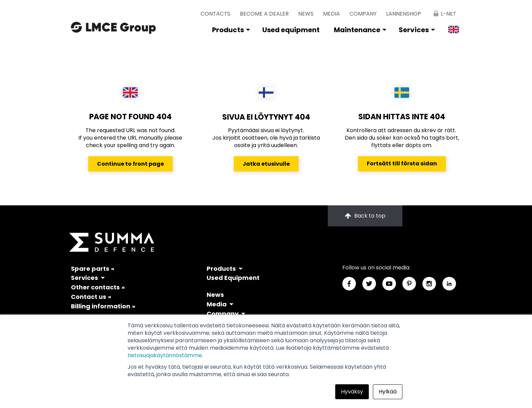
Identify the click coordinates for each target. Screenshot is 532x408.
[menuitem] (443, 11)
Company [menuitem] (363, 14)
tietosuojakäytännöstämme (165, 355)
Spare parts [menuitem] (90, 269)
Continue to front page (130, 164)
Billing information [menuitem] (101, 306)
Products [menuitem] (228, 30)
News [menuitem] (306, 14)
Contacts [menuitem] (215, 14)
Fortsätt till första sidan (402, 164)
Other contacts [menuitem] (95, 287)
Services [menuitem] (414, 30)
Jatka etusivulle (266, 164)
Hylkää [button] (388, 392)
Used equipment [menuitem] (291, 30)
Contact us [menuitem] (89, 297)
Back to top (365, 216)
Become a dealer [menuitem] (264, 14)
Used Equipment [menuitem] (233, 278)
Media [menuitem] (331, 14)
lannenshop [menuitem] (404, 14)
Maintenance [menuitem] (357, 30)
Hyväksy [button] (352, 392)
